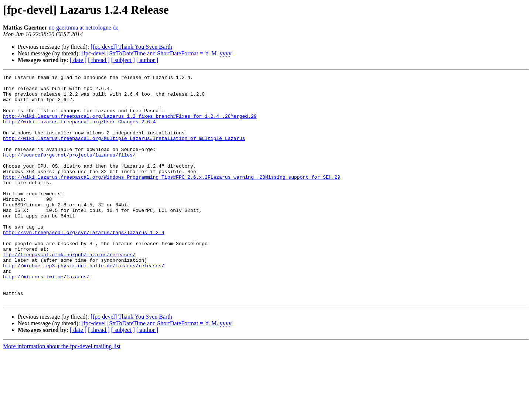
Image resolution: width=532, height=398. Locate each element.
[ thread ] (99, 60)
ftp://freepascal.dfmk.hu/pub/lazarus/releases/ (69, 291)
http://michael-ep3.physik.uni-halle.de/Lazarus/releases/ (84, 304)
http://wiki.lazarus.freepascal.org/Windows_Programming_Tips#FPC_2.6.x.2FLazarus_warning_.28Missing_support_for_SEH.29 (172, 198)
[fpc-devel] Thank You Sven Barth (131, 47)
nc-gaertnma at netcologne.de (84, 28)
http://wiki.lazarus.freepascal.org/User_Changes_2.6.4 (79, 131)
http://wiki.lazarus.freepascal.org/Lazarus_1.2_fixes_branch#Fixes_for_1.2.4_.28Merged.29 (130, 125)
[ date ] (78, 60)
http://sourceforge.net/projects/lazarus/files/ (69, 171)
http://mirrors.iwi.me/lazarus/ (46, 318)
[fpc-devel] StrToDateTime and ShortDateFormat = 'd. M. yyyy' (157, 53)
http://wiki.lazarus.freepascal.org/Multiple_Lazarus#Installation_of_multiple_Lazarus (124, 151)
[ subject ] (123, 60)
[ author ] (147, 60)
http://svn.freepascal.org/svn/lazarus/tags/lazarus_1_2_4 (84, 264)
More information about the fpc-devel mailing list (62, 392)
